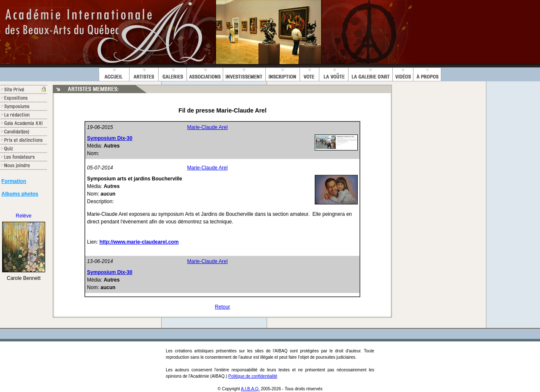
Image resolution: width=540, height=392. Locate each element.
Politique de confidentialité (253, 376)
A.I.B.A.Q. (250, 389)
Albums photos (20, 194)
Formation (14, 181)
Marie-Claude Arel (208, 127)
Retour (222, 307)
